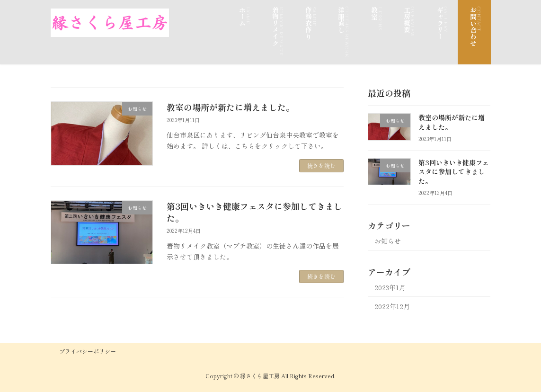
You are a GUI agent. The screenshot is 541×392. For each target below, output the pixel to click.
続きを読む (321, 165)
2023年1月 (390, 287)
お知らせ (388, 241)
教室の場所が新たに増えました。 (231, 107)
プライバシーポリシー (88, 351)
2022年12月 (392, 306)
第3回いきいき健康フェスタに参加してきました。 (254, 212)
